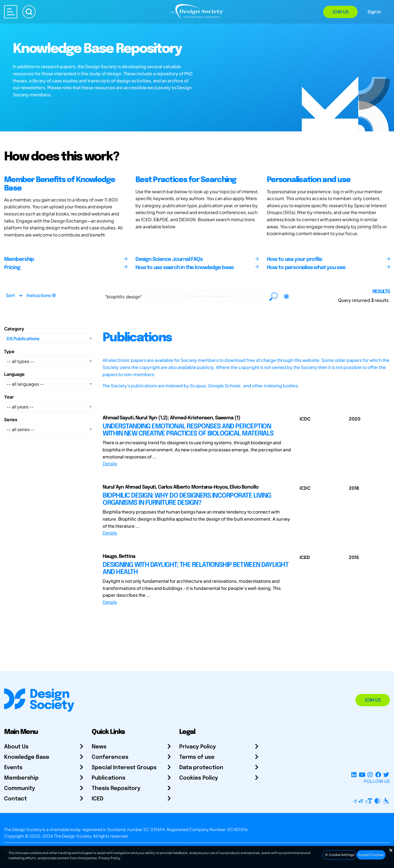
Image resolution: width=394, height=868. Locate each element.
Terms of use (197, 757)
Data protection (201, 768)
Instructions (41, 295)
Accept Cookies (371, 855)
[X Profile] (386, 775)
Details (110, 464)
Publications (108, 778)
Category (14, 329)
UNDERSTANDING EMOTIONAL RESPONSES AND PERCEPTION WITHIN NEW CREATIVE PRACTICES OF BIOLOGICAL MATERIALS (188, 430)
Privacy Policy (198, 747)
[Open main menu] (11, 12)
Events (13, 768)
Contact (15, 799)
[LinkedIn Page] (354, 775)
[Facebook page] (378, 775)
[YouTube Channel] (362, 775)
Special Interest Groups (124, 768)
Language (14, 374)
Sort (10, 295)
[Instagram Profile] (370, 775)
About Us (16, 747)
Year (9, 397)
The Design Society (73, 836)
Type (9, 351)
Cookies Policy (199, 778)
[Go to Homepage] (197, 11)
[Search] (29, 12)
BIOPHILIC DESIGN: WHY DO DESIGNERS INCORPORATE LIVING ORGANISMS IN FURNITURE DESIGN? (187, 499)
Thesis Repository (116, 788)
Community (20, 788)
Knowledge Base (27, 757)
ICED (98, 799)
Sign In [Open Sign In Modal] (374, 12)
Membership (21, 778)
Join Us (340, 12)
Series (11, 419)
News (99, 747)
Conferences (110, 757)
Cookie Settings (339, 855)
